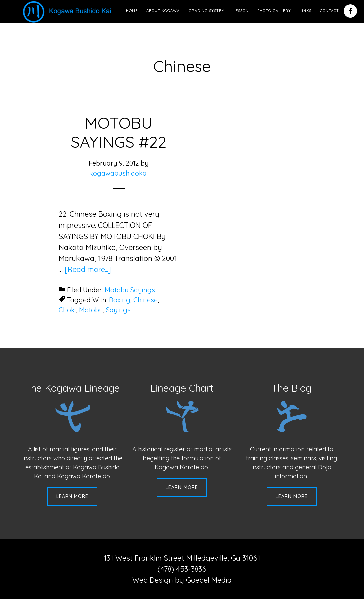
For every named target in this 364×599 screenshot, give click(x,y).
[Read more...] (88, 269)
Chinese (146, 300)
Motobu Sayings (130, 290)
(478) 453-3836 (182, 569)
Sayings (118, 310)
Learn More (72, 496)
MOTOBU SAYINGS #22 (119, 132)
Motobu (91, 310)
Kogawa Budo (68, 12)
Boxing (120, 300)
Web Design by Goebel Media (182, 580)
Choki (67, 310)
